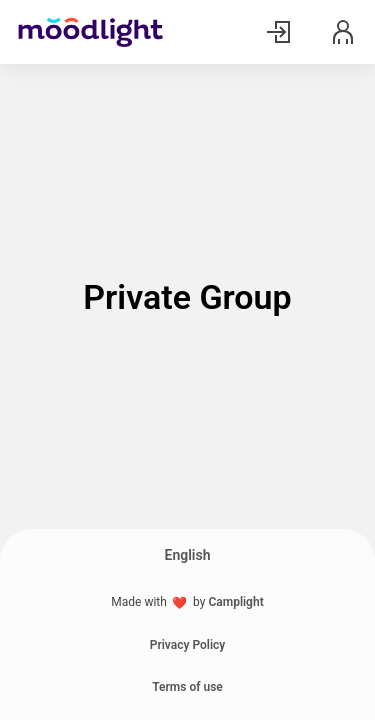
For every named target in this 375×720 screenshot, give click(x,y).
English (188, 555)
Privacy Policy (188, 645)
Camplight (235, 602)
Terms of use (187, 687)
